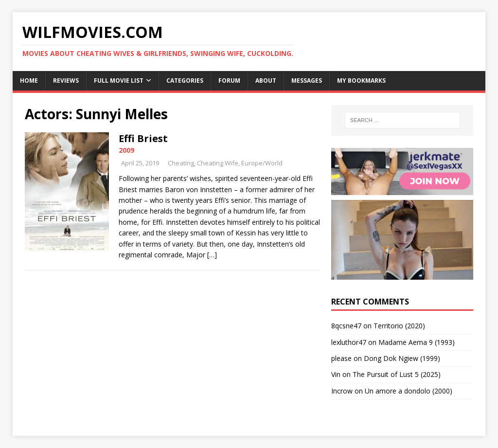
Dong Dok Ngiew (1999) (402, 358)
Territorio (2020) (399, 326)
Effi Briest (143, 138)
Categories (185, 81)
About (266, 81)
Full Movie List (119, 81)
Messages (307, 81)
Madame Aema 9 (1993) (417, 342)
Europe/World (262, 163)
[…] (212, 255)
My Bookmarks (361, 81)
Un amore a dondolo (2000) (409, 391)
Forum (229, 81)
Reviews (66, 81)
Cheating (181, 163)
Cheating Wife (218, 163)
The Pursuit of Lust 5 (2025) (397, 374)
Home (29, 81)
